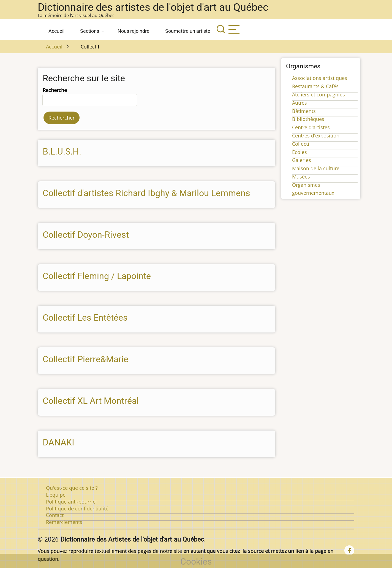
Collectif (301, 144)
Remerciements (64, 522)
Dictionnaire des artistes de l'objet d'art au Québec (153, 7)
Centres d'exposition (316, 136)
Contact (55, 515)
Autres (300, 103)
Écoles (300, 152)
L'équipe (56, 495)
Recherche (55, 90)
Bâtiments (304, 111)
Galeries (302, 160)
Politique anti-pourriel (71, 502)
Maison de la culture (316, 168)
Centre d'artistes (311, 127)
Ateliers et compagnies (318, 94)
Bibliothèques (308, 119)
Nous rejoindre (134, 31)
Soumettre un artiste (188, 31)
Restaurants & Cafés (315, 86)
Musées (301, 177)
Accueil (56, 31)
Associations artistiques (320, 78)
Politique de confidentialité (77, 509)
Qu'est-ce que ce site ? (72, 488)
